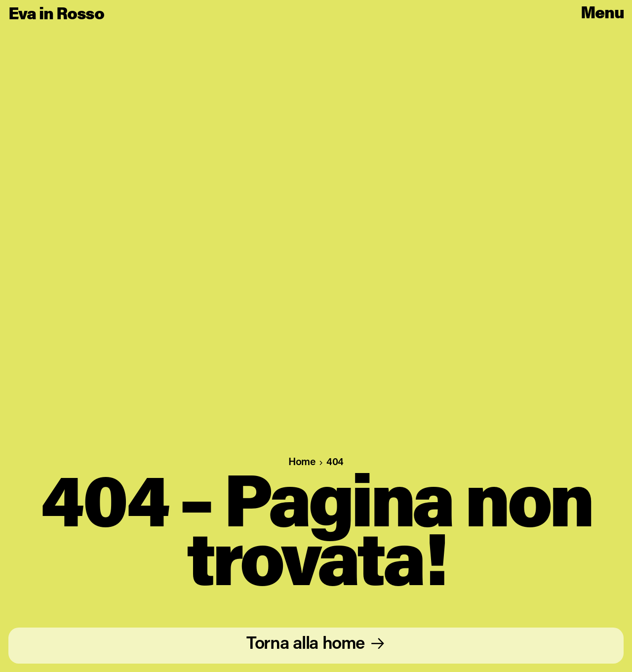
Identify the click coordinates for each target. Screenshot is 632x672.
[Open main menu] (602, 14)
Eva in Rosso (56, 15)
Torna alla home (305, 644)
